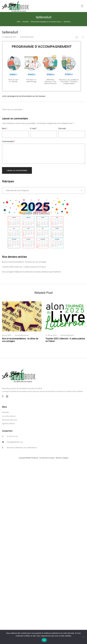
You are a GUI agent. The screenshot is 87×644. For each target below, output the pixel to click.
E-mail (34, 128)
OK (44, 640)
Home (19, 22)
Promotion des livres (10, 420)
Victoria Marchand (26, 37)
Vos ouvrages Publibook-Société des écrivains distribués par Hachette (31, 272)
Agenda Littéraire (8, 424)
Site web (62, 128)
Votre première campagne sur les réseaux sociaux (46, 22)
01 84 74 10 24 (12, 436)
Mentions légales (62, 458)
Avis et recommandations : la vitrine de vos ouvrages (24, 262)
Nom (5, 128)
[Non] (84, 637)
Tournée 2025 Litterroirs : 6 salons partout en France (24, 267)
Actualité (26, 22)
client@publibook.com (15, 442)
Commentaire (9, 141)
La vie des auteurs (9, 416)
